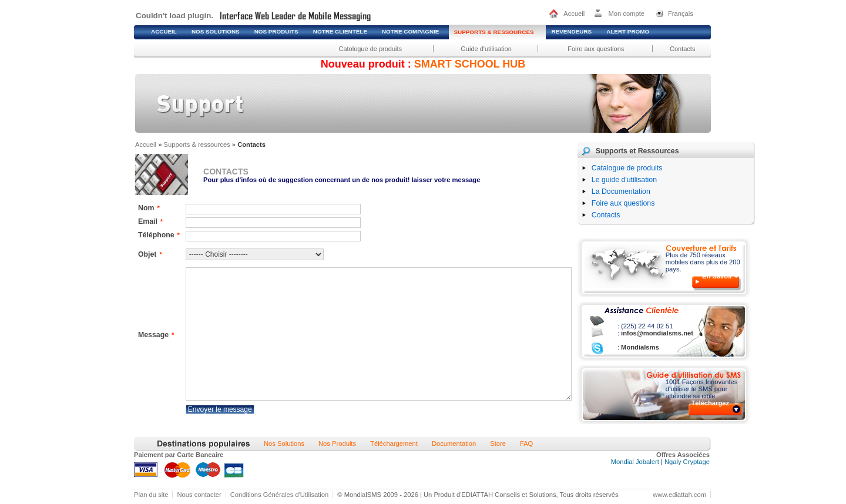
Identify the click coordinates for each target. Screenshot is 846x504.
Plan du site (151, 495)
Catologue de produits (370, 49)
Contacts (682, 49)
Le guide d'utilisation (624, 180)
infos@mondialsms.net (656, 333)
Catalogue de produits (627, 168)
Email (150, 221)
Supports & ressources (197, 145)
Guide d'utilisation (486, 49)
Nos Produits (337, 443)
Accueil (574, 14)
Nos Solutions (284, 443)
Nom (149, 208)
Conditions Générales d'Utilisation (280, 495)
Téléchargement (394, 443)
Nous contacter (199, 495)
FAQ (526, 443)
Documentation (454, 443)
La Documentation (621, 191)
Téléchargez (710, 403)
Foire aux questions (596, 49)
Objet (150, 254)
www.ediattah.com (679, 495)
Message (156, 335)
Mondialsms (639, 347)
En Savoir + (720, 276)
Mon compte (626, 14)
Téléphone (159, 235)
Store (498, 443)
